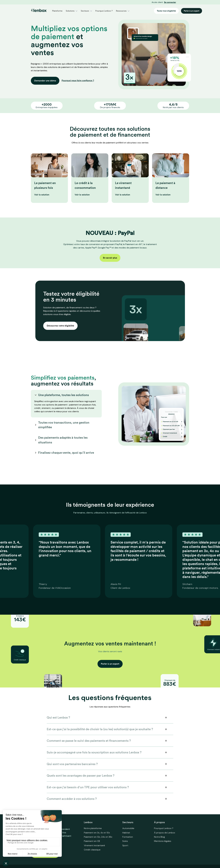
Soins (125, 841)
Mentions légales (163, 841)
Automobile (128, 828)
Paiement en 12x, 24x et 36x (98, 837)
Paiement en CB (92, 841)
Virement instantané (94, 845)
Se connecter (170, 2)
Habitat (126, 833)
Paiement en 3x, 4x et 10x (97, 833)
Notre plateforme (93, 828)
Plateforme (57, 11)
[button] (72, 11)
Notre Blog (159, 837)
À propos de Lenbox (165, 833)
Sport (125, 845)
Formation (128, 837)
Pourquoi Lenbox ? (104, 11)
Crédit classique (92, 850)
